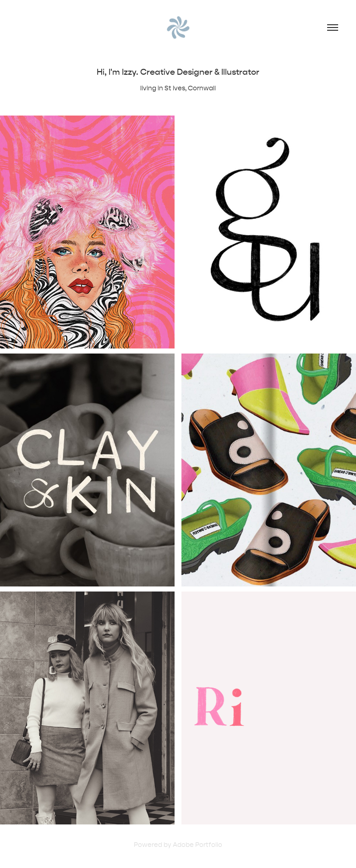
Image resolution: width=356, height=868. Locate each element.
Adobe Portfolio (197, 845)
